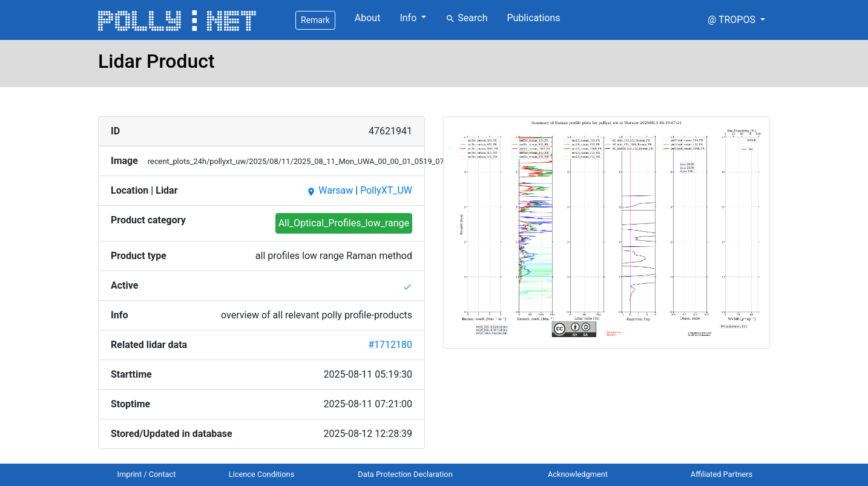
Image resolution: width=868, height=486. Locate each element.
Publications (533, 18)
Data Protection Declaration (405, 474)
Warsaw (330, 190)
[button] (736, 20)
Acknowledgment (578, 474)
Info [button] (409, 18)
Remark (315, 20)
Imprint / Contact (147, 474)
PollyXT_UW (386, 190)
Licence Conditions (262, 474)
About (368, 18)
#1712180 (390, 345)
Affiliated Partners (722, 474)
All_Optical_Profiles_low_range (344, 223)
